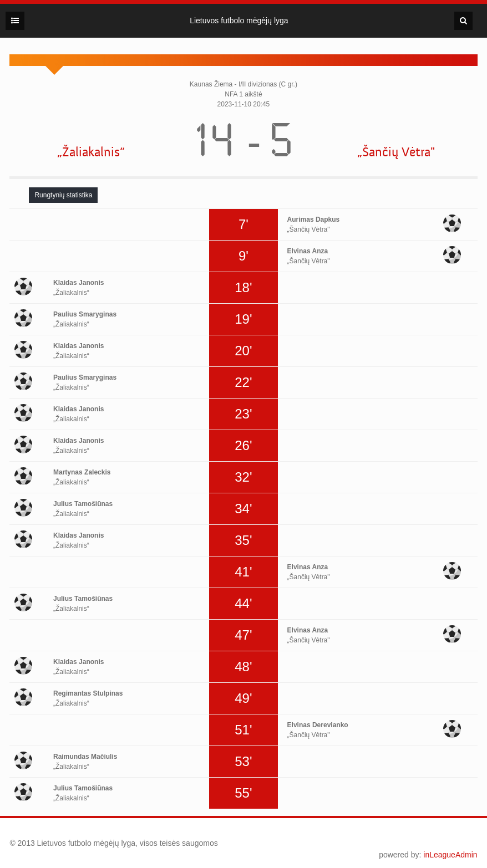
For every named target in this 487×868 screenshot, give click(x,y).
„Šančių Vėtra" (396, 152)
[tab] (63, 195)
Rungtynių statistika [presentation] (63, 195)
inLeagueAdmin (450, 855)
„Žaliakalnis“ (91, 152)
